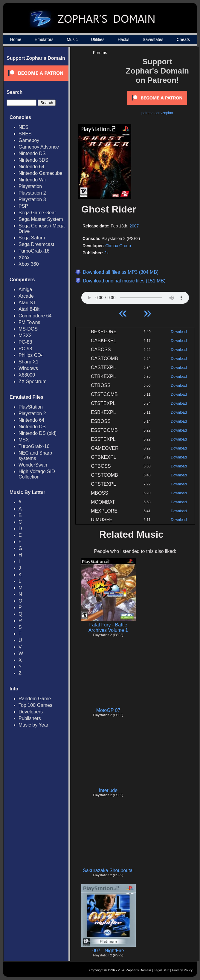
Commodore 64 (35, 316)
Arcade (26, 296)
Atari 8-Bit (29, 309)
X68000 (27, 375)
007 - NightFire (108, 951)
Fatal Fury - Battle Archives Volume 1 (108, 627)
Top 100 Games (35, 705)
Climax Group (118, 246)
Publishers (30, 718)
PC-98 (25, 349)
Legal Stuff (161, 970)
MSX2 (25, 335)
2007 (134, 226)
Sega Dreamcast (36, 244)
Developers (31, 712)
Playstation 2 (32, 193)
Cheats (183, 39)
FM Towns (29, 322)
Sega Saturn (32, 238)
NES (23, 127)
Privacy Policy (182, 970)
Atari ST (27, 303)
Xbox (24, 257)
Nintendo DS (32, 153)
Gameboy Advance (39, 147)
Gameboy (29, 140)
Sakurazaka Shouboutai (108, 870)
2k (106, 253)
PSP (23, 206)
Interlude (108, 790)
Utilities (98, 39)
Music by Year (33, 725)
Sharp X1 (29, 362)
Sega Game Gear (37, 213)
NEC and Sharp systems (35, 456)
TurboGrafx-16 (34, 251)
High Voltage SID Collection (37, 474)
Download (179, 332)
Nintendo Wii (32, 180)
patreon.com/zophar (157, 113)
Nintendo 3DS (33, 160)
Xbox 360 (29, 264)
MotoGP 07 (108, 710)
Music (72, 39)
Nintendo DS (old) (38, 433)
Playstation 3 (32, 199)
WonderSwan (33, 465)
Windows (28, 368)
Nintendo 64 (31, 167)
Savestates (153, 39)
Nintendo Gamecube (41, 173)
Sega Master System (41, 219)
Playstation (30, 186)
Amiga (25, 289)
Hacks (124, 39)
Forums (100, 53)
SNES (25, 134)
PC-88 (25, 342)
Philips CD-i (31, 355)
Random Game (35, 699)
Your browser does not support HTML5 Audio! (135, 296)
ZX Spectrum (32, 382)
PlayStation (31, 407)
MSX (24, 440)
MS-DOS (28, 329)
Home (16, 39)
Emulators (44, 39)
